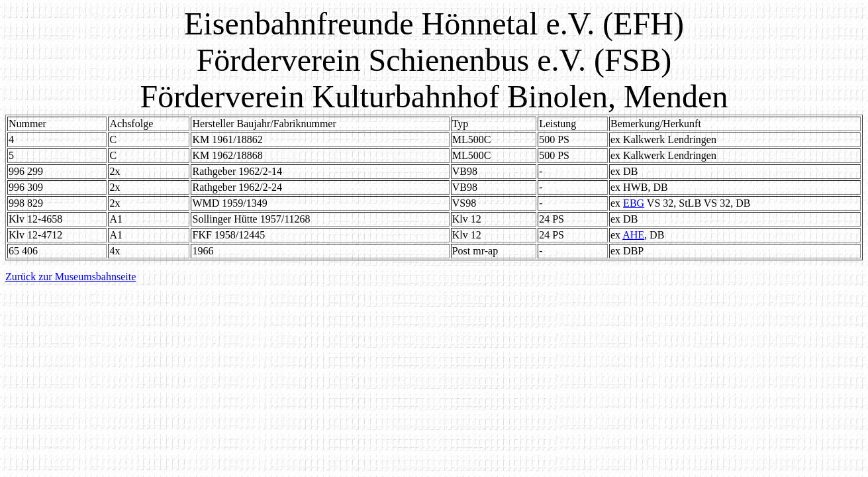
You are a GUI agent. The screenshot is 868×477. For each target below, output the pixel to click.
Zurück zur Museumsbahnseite (71, 277)
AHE (633, 235)
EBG (634, 203)
